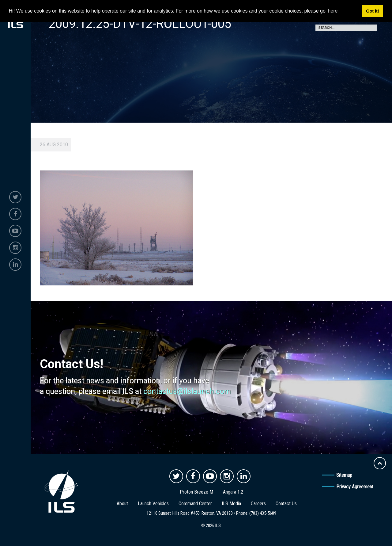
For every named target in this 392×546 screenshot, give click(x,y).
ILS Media (231, 504)
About (122, 504)
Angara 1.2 (233, 492)
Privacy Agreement (355, 487)
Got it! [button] (372, 11)
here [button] (333, 11)
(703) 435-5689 (263, 513)
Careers (258, 504)
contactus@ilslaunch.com (187, 391)
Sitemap (344, 475)
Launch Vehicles (153, 504)
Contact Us (286, 504)
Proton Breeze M (196, 492)
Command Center (195, 504)
